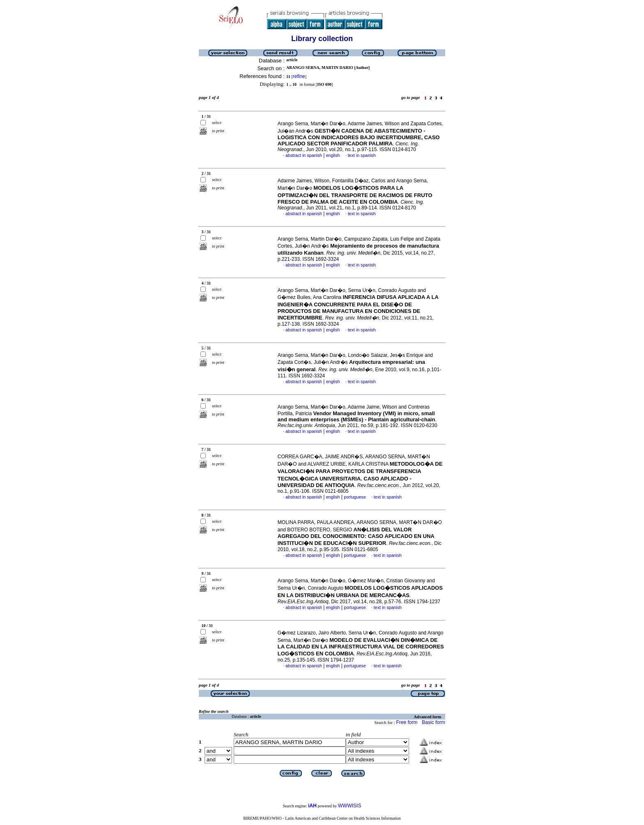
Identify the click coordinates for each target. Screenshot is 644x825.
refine (299, 76)
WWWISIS (350, 806)
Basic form (434, 722)
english (333, 155)
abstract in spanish (304, 155)
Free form (407, 722)
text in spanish (362, 155)
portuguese (355, 497)
